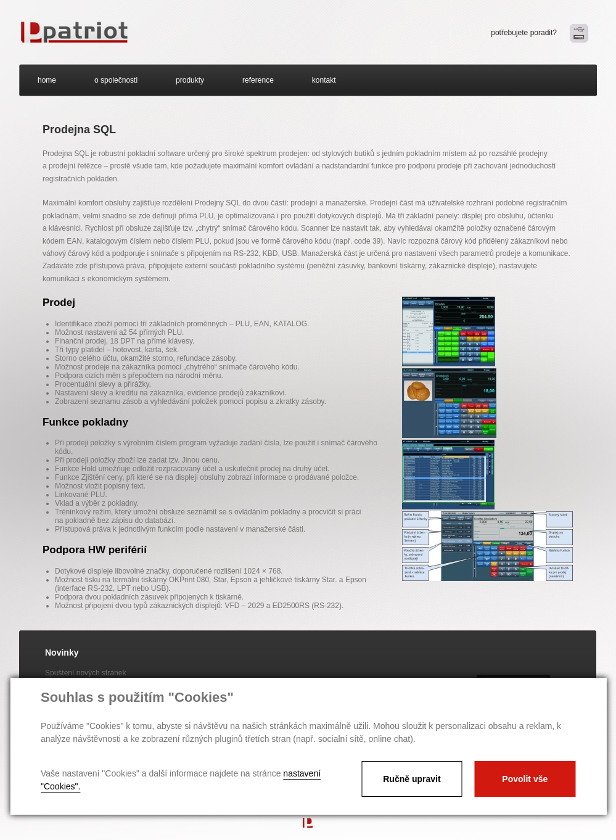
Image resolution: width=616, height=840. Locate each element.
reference (258, 80)
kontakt (324, 80)
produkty (190, 80)
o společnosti (116, 80)
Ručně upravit (412, 779)
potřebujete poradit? (524, 33)
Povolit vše (525, 779)
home (47, 80)
